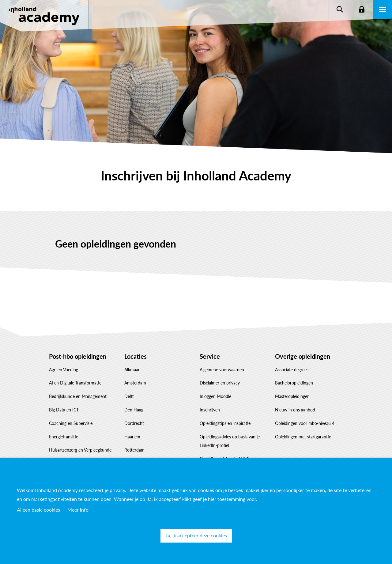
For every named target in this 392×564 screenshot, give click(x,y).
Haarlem (132, 437)
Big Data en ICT (64, 410)
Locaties (136, 356)
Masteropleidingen (292, 396)
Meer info (78, 510)
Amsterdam (135, 383)
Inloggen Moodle (215, 396)
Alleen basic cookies (38, 510)
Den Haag (134, 410)
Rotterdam (134, 450)
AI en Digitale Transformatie (75, 383)
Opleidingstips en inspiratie (225, 423)
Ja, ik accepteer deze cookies (196, 535)
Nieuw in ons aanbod (295, 410)
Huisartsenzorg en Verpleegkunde (80, 450)
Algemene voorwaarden (222, 370)
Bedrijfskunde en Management (78, 396)
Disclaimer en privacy (220, 383)
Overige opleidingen (303, 356)
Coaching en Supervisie (71, 423)
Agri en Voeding (64, 370)
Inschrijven (210, 410)
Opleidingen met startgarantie (303, 437)
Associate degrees (292, 370)
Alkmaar (132, 370)
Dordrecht (134, 423)
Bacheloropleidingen (294, 383)
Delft (129, 396)
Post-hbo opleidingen (78, 356)
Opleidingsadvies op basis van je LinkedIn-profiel (230, 441)
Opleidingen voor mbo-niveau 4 (305, 423)
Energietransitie (64, 437)
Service (210, 356)
